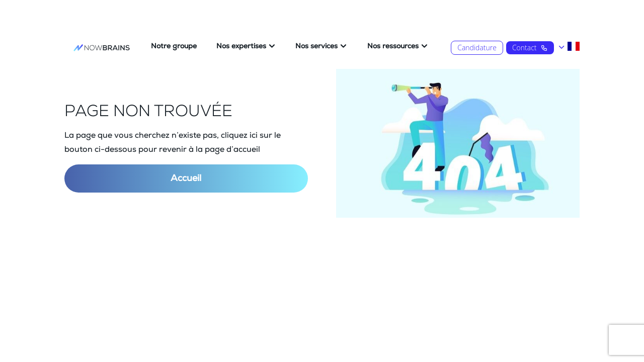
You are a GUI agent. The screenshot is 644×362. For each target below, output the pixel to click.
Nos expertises (241, 46)
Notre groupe (174, 46)
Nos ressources (393, 46)
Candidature (477, 48)
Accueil (186, 178)
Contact (530, 48)
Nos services (316, 46)
